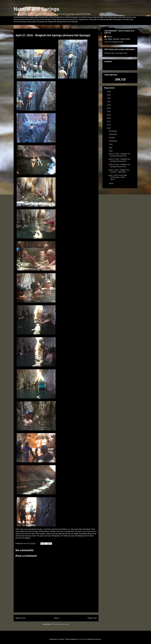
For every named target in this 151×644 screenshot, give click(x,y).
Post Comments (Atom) (61, 624)
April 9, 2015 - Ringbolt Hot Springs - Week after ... (119, 171)
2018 (109, 118)
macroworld (82, 639)
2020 (109, 111)
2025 (109, 95)
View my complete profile (114, 42)
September (113, 141)
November (113, 134)
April (111, 151)
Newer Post (20, 618)
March (112, 183)
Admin (109, 37)
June (111, 144)
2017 (109, 121)
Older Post (92, 618)
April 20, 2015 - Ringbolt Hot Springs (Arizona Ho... (119, 165)
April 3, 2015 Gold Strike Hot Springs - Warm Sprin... (118, 177)
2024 (109, 98)
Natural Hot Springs (36, 9)
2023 (109, 101)
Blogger (98, 639)
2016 (109, 125)
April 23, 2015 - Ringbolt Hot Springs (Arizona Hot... (119, 160)
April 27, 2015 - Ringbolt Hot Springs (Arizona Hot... (119, 155)
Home (57, 618)
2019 (109, 115)
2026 (109, 92)
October (112, 138)
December (113, 131)
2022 (109, 105)
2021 (109, 108)
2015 (109, 128)
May (111, 148)
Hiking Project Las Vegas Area (116, 53)
